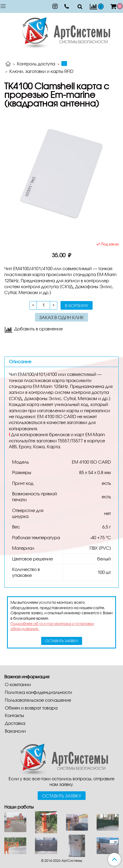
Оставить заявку (62, 796)
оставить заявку (62, 641)
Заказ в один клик (61, 317)
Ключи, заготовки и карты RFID (41, 71)
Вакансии (15, 731)
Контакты (14, 715)
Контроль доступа (36, 64)
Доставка (15, 723)
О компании (18, 684)
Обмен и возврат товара (31, 708)
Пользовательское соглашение (38, 700)
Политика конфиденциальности (38, 692)
